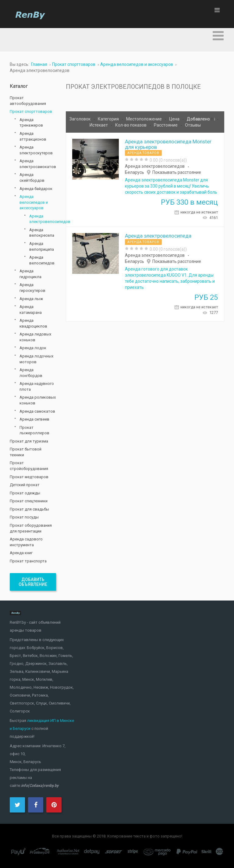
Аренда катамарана (31, 310)
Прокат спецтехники (29, 501)
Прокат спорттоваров (31, 111)
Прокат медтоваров (29, 477)
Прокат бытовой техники (26, 452)
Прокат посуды (24, 517)
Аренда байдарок (36, 189)
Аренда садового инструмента (26, 542)
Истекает (99, 125)
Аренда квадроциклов (33, 323)
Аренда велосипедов (42, 260)
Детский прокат (25, 485)
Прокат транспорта (28, 561)
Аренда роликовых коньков (38, 400)
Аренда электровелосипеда (158, 236)
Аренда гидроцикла (30, 274)
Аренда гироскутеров (32, 288)
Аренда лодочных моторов (36, 359)
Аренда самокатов (37, 411)
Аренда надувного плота (37, 386)
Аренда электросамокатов (38, 164)
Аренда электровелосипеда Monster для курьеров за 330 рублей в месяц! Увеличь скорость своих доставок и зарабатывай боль (171, 186)
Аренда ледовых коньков (35, 337)
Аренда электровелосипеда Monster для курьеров (168, 144)
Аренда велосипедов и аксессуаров (34, 202)
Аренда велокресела (42, 233)
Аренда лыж (31, 299)
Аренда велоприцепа (42, 246)
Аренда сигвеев (34, 419)
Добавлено (199, 119)
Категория (109, 119)
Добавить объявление (33, 582)
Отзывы (193, 125)
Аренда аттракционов (33, 136)
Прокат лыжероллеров (34, 430)
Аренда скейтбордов (32, 178)
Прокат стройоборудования (29, 466)
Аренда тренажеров (31, 123)
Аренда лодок (33, 348)
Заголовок (80, 119)
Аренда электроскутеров (36, 150)
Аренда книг (21, 553)
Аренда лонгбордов (31, 373)
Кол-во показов (131, 125)
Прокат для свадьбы (29, 509)
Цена (175, 119)
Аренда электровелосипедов (155, 166)
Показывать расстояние (177, 172)
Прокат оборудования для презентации (31, 528)
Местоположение (144, 119)
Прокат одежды (25, 493)
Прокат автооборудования (28, 101)
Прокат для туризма (29, 441)
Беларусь (135, 172)
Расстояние (166, 125)
